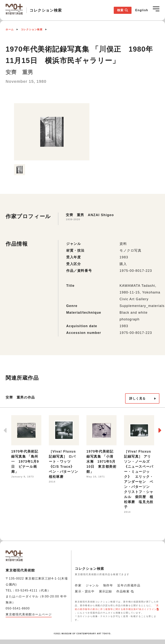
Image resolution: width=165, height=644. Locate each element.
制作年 (108, 585)
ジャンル (92, 585)
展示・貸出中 (85, 591)
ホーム (10, 29)
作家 (78, 585)
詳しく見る (137, 398)
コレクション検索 (32, 29)
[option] (52, 132)
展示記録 (106, 591)
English (142, 10)
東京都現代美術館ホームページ (29, 614)
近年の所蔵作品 (129, 585)
